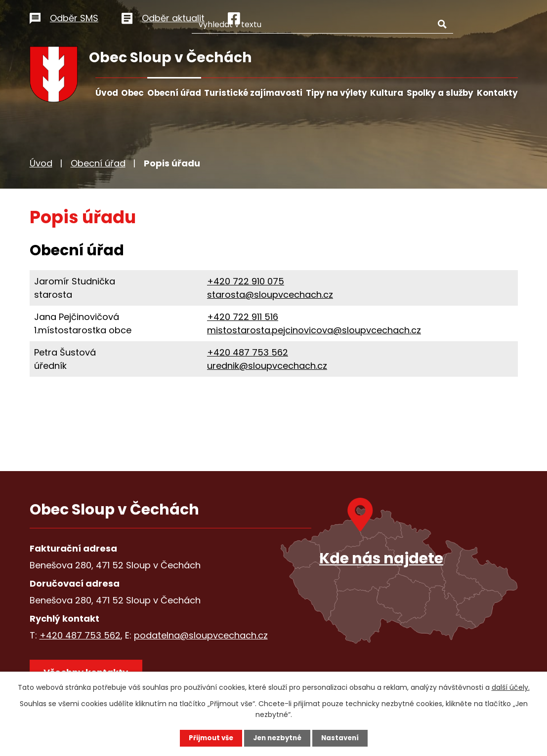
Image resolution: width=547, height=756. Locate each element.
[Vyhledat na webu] (355, 17)
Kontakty (497, 93)
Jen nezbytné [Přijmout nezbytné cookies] (277, 738)
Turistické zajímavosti (253, 93)
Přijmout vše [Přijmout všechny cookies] (208, 738)
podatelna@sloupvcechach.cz (201, 635)
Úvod (107, 93)
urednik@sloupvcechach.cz (267, 366)
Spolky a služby (440, 93)
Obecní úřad (174, 93)
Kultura (387, 93)
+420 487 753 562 (248, 352)
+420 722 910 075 (246, 281)
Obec (132, 93)
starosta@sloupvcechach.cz (270, 295)
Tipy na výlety (337, 93)
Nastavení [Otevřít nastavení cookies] (343, 738)
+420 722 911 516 (243, 317)
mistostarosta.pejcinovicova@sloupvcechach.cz (314, 330)
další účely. (511, 687)
